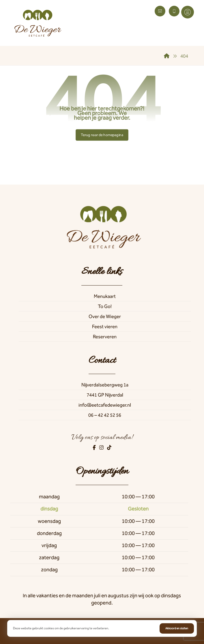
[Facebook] (95, 448)
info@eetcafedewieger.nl (105, 405)
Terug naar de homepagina (102, 135)
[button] (188, 12)
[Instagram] (102, 448)
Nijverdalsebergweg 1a (105, 385)
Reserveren (105, 337)
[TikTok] (109, 448)
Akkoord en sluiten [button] (177, 628)
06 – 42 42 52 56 (105, 415)
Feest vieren (105, 326)
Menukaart (105, 296)
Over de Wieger (105, 316)
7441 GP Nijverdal (105, 395)
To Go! (105, 306)
